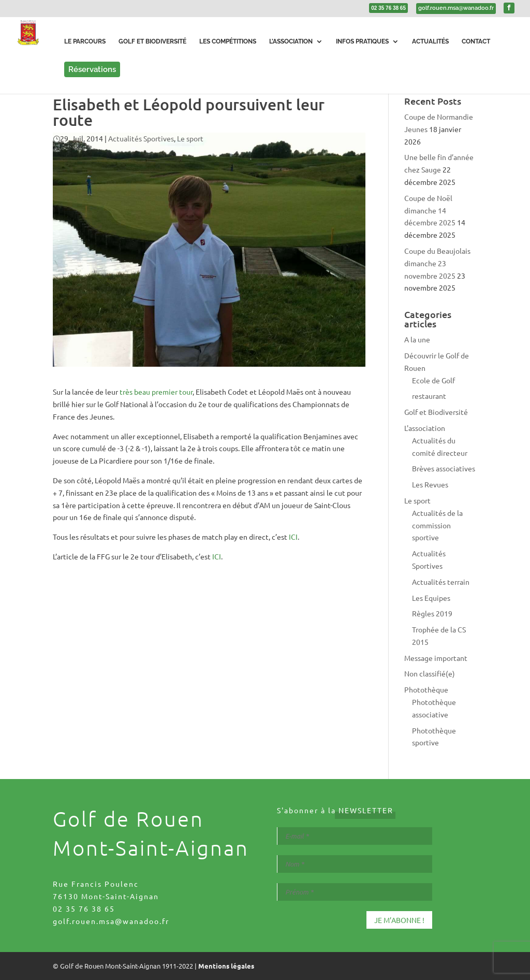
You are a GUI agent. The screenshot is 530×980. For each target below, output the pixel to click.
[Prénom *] (355, 892)
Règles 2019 (432, 613)
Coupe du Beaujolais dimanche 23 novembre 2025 (437, 263)
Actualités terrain (441, 582)
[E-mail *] (355, 836)
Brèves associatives (444, 468)
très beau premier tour (156, 392)
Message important (436, 658)
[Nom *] (355, 864)
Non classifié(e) (430, 673)
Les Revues (430, 484)
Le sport (190, 138)
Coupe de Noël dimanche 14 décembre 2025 (430, 210)
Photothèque (426, 689)
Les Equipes (431, 598)
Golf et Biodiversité (436, 412)
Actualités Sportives (141, 138)
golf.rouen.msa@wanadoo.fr (111, 921)
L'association (425, 428)
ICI (293, 537)
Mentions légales (226, 966)
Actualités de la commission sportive (437, 525)
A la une (417, 339)
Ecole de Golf (433, 380)
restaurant (429, 396)
